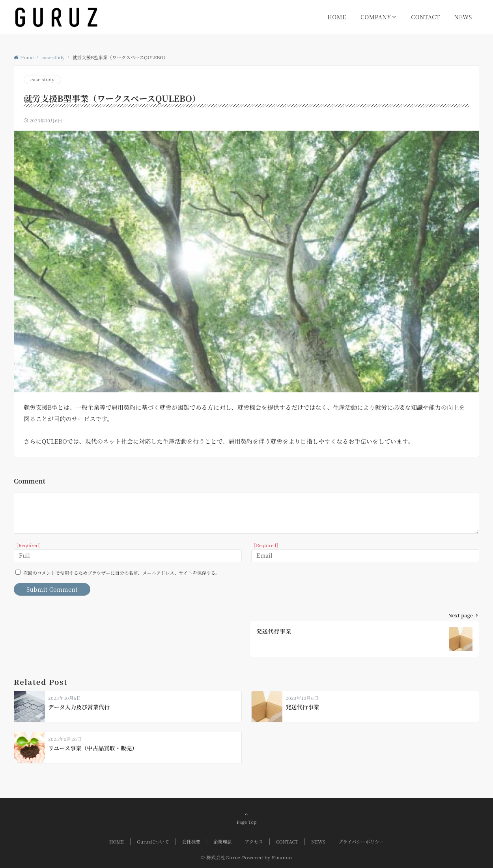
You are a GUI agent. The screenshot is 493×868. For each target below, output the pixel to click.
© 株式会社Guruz (221, 857)
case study (42, 79)
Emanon (282, 857)
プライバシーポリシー (361, 842)
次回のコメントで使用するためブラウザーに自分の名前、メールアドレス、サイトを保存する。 (122, 573)
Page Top (246, 818)
